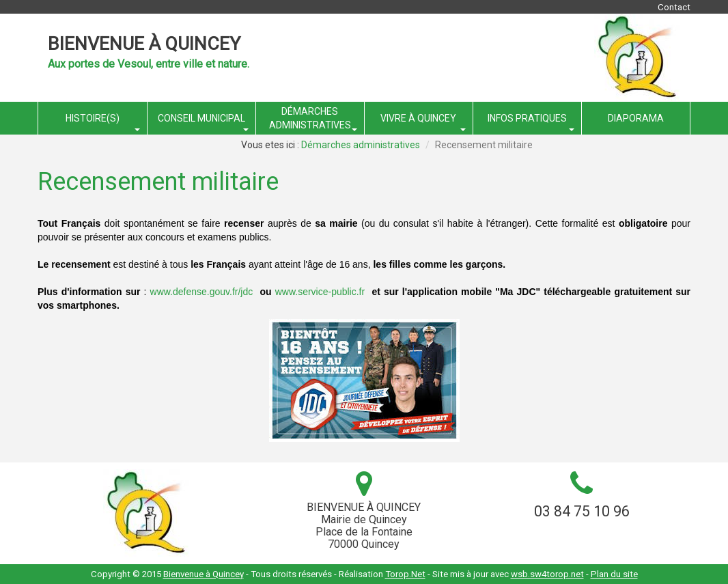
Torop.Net (405, 574)
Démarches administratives (361, 145)
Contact (674, 7)
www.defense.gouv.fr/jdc (202, 292)
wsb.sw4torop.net (547, 574)
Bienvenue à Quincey (144, 44)
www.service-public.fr (320, 292)
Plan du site (614, 574)
